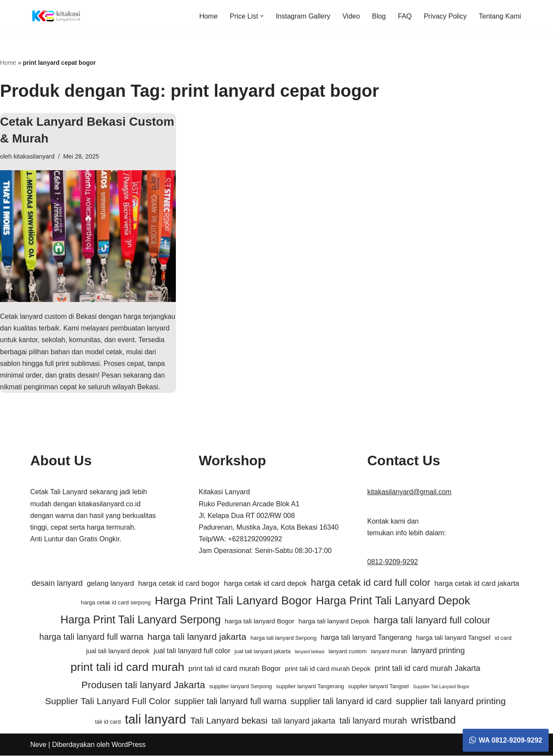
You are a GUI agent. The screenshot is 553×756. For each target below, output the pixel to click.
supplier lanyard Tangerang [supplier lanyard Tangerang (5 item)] (310, 687)
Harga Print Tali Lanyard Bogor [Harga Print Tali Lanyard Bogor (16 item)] (233, 600)
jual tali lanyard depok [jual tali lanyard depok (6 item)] (118, 651)
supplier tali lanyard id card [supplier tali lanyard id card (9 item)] (341, 702)
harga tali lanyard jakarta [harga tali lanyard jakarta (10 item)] (197, 637)
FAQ (405, 16)
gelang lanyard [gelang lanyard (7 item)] (110, 584)
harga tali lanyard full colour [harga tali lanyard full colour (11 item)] (432, 621)
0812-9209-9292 (393, 562)
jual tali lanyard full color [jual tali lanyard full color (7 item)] (192, 651)
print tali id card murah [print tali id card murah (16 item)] (127, 667)
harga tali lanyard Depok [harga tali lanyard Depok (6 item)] (334, 621)
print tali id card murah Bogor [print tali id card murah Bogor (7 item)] (235, 669)
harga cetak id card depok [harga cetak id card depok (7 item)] (265, 584)
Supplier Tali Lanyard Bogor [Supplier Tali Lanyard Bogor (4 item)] (441, 687)
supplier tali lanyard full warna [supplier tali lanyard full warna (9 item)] (230, 702)
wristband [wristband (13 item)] (434, 720)
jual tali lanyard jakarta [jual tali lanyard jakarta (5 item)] (263, 652)
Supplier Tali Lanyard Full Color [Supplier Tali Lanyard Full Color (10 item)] (108, 701)
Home (208, 16)
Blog (379, 16)
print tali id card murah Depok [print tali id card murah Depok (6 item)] (327, 669)
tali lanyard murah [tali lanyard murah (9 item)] (373, 721)
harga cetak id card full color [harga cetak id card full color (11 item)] (371, 583)
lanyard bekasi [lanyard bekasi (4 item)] (310, 652)
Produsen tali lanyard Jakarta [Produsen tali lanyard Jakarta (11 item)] (143, 685)
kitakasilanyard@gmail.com (409, 492)
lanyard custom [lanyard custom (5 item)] (348, 652)
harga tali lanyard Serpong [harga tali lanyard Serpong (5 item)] (283, 638)
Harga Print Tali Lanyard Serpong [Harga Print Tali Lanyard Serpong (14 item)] (141, 620)
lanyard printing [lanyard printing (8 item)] (438, 651)
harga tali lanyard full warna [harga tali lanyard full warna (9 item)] (91, 637)
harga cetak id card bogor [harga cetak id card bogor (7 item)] (179, 584)
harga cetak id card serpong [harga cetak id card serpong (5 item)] (116, 602)
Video (351, 16)
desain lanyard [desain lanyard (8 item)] (57, 584)
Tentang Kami (500, 16)
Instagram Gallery (303, 16)
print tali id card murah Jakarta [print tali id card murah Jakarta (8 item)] (427, 669)
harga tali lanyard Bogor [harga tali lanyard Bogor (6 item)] (259, 621)
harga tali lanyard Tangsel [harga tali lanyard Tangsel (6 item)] (453, 637)
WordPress (129, 745)
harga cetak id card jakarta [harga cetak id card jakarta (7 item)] (477, 584)
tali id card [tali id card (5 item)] (108, 722)
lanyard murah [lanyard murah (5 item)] (389, 652)
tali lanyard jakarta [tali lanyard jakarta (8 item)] (304, 721)
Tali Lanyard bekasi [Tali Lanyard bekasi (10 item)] (229, 721)
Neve (38, 745)
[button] (262, 16)
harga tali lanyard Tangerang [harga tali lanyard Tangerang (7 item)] (366, 637)
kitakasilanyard (34, 156)
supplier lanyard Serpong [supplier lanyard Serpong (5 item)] (240, 687)
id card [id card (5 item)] (503, 638)
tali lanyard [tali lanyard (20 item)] (156, 719)
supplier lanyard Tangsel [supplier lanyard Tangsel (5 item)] (379, 687)
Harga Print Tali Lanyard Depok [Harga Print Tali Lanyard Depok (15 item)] (393, 600)
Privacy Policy (445, 16)
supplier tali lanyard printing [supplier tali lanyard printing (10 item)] (451, 701)
